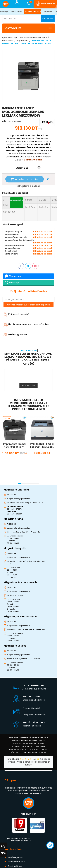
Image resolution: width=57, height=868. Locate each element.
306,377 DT (9, 212)
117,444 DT (44, 207)
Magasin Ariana (12, 234)
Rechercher (48, 18)
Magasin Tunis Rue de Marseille (19, 240)
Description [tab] (28, 351)
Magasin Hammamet (15, 245)
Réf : (5, 121)
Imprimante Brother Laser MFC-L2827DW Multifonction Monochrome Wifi (15, 445)
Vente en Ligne (12, 254)
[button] (19, 484)
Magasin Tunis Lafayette (16, 237)
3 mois (13, 203)
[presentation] (3, 480)
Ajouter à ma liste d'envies (29, 291)
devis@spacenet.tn (21, 839)
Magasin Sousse (12, 248)
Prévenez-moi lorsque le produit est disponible (28, 305)
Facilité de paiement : (16, 193)
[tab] (28, 357)
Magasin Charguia (13, 232)
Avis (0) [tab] (29, 364)
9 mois (42, 200)
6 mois (29, 200)
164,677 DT (31, 207)
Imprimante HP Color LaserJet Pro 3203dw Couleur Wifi (42, 445)
